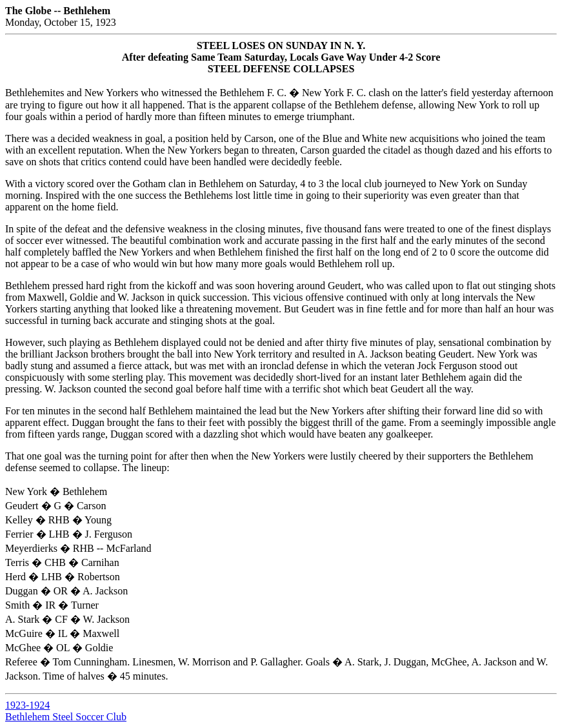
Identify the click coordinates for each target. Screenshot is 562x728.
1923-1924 (27, 705)
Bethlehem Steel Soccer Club (66, 717)
